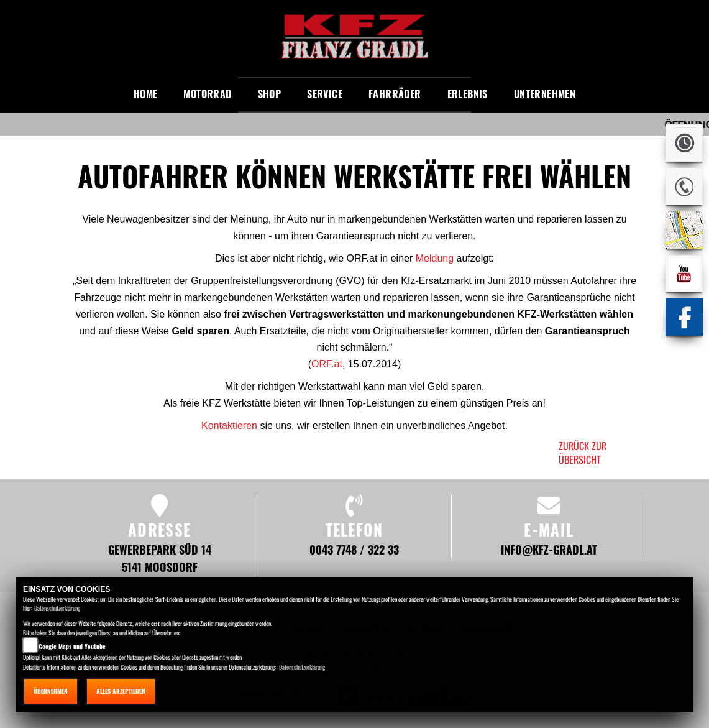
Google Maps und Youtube (72, 646)
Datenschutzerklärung (57, 608)
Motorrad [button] (207, 94)
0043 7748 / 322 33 (354, 549)
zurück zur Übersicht (583, 453)
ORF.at (327, 364)
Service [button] (325, 94)
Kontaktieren (229, 426)
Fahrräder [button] (395, 94)
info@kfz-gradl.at (549, 549)
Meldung (435, 258)
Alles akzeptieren (121, 691)
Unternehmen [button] (545, 94)
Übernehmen (51, 691)
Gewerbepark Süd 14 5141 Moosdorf (160, 558)
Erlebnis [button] (468, 94)
